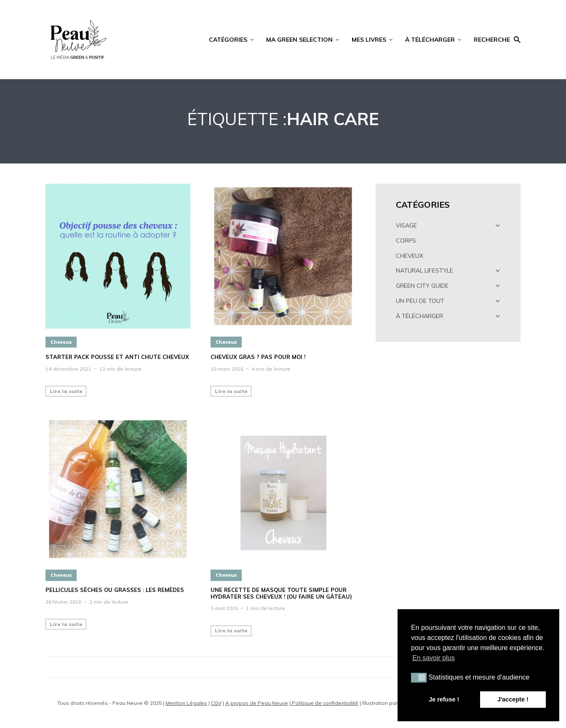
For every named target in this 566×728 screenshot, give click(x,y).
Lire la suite (66, 391)
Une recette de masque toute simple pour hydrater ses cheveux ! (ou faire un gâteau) (281, 593)
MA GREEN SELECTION (299, 40)
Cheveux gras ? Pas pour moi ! (258, 357)
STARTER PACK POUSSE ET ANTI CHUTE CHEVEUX (117, 357)
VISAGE (406, 225)
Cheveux (61, 342)
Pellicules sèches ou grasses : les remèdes (115, 590)
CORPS (406, 241)
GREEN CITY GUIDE (422, 286)
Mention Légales (186, 703)
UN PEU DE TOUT (420, 301)
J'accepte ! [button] (513, 699)
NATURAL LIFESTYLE (424, 270)
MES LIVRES (369, 40)
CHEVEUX (410, 256)
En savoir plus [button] (434, 658)
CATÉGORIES (228, 40)
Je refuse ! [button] (444, 699)
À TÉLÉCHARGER (430, 40)
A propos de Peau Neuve (257, 703)
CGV (216, 703)
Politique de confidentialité (324, 703)
